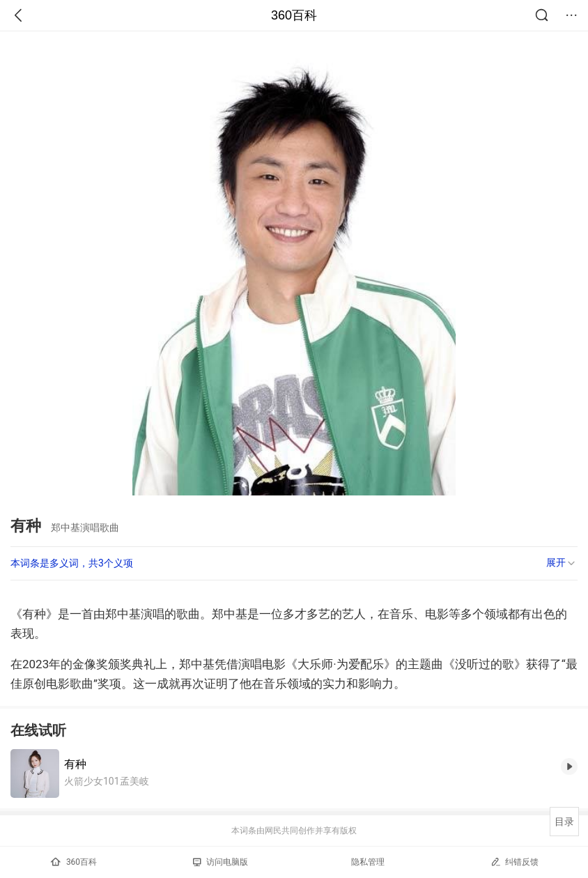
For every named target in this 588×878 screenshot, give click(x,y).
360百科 (294, 15)
